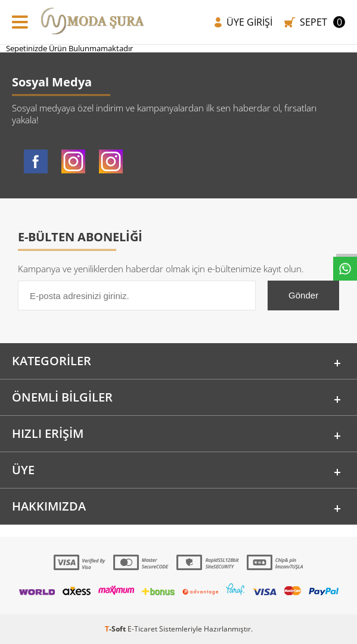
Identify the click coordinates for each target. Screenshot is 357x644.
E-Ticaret (142, 629)
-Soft (116, 629)
